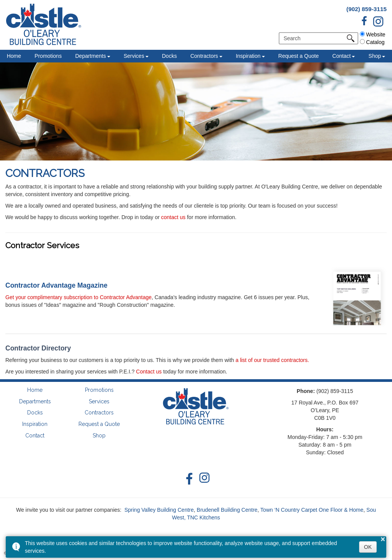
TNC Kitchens (203, 517)
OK (368, 547)
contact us (173, 217)
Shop (375, 56)
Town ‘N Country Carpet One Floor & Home (312, 510)
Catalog (372, 42)
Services (134, 56)
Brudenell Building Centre (227, 510)
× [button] (383, 539)
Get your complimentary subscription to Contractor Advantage (78, 297)
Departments (90, 56)
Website (372, 34)
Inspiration (248, 56)
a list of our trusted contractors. (272, 360)
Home (14, 56)
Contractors (204, 56)
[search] (314, 38)
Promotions (48, 56)
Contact (341, 56)
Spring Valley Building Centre (159, 510)
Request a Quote (299, 56)
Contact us (149, 372)
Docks (169, 56)
